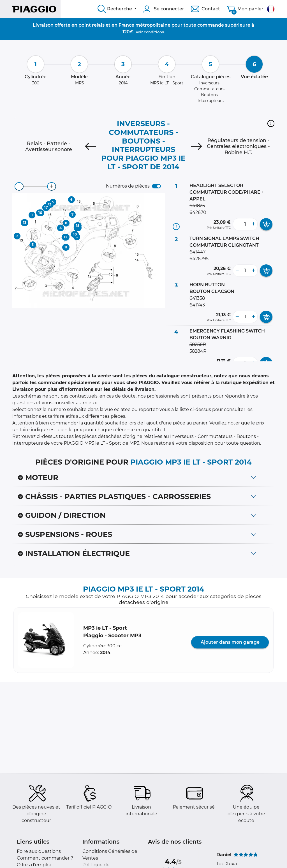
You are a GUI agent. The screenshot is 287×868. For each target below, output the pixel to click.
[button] (271, 123)
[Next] (196, 146)
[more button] (253, 224)
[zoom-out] (19, 186)
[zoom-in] (52, 186)
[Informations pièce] (176, 227)
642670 (198, 212)
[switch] (156, 186)
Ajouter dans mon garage (230, 642)
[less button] (237, 224)
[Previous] (91, 146)
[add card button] (266, 224)
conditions (154, 32)
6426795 (199, 259)
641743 (197, 305)
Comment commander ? (45, 858)
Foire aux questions (39, 851)
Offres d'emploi (34, 865)
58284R (198, 351)
